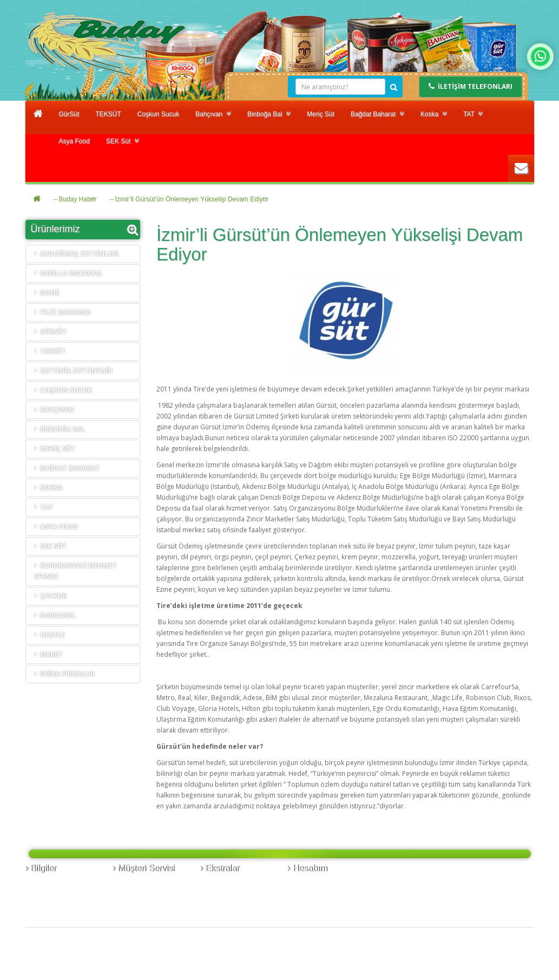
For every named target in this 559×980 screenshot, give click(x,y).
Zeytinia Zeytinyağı (73, 371)
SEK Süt (123, 141)
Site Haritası (135, 905)
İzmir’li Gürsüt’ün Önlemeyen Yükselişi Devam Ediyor (192, 199)
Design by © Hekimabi (493, 974)
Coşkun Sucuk (158, 114)
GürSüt (69, 114)
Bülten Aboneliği (317, 905)
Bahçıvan (213, 114)
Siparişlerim (310, 883)
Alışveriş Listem (315, 894)
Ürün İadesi (134, 894)
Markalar (218, 883)
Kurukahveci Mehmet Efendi (75, 571)
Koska (434, 114)
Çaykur (50, 596)
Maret (48, 654)
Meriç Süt (321, 114)
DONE (47, 293)
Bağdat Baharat (377, 114)
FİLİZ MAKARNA (63, 312)
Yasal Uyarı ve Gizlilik (62, 905)
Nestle (50, 635)
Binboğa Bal (269, 114)
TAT (473, 114)
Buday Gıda (78, 954)
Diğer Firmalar (64, 674)
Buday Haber (78, 199)
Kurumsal (44, 894)
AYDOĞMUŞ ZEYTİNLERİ (76, 254)
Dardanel (55, 615)
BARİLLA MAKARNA (68, 273)
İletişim (128, 883)
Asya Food (74, 141)
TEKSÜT (108, 114)
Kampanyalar (225, 905)
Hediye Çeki (223, 894)
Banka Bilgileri (51, 883)
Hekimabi (144, 954)
